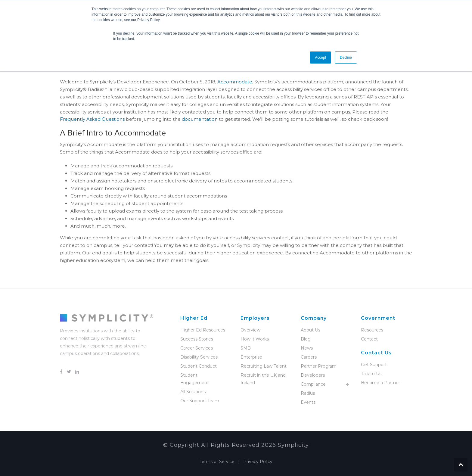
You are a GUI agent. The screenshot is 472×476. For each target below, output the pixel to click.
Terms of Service (217, 462)
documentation (200, 119)
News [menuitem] (307, 348)
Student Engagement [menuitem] (195, 379)
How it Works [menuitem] (255, 339)
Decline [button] (346, 58)
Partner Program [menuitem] (319, 366)
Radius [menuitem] (308, 393)
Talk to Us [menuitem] (371, 374)
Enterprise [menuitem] (251, 357)
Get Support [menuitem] (374, 365)
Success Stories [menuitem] (197, 339)
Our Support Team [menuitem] (200, 401)
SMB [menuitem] (246, 348)
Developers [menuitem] (313, 375)
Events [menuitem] (308, 402)
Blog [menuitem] (306, 339)
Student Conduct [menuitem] (199, 366)
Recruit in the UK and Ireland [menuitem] (263, 379)
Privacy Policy (258, 462)
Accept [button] (320, 58)
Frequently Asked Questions (92, 119)
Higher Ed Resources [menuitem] (203, 330)
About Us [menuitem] (311, 330)
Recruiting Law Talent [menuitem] (264, 366)
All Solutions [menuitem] (193, 392)
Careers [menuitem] (309, 357)
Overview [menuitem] (250, 330)
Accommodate (235, 82)
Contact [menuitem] (369, 339)
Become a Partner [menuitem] (380, 383)
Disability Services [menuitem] (199, 357)
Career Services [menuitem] (197, 348)
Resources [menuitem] (372, 330)
